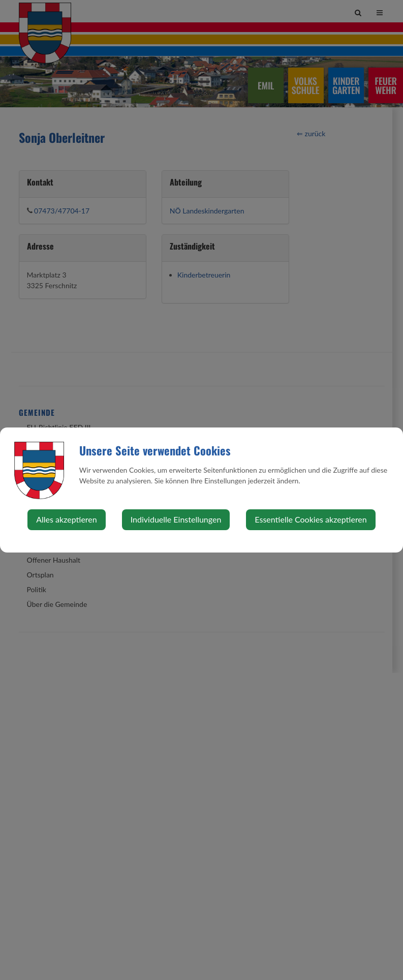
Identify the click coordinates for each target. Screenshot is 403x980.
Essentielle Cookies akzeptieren (311, 519)
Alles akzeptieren (66, 519)
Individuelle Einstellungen (176, 519)
